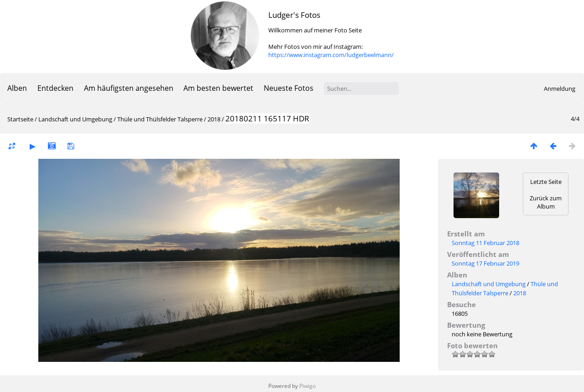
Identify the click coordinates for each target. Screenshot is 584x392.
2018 (214, 119)
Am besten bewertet (218, 88)
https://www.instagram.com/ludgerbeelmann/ (331, 55)
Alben (17, 88)
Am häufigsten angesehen (129, 88)
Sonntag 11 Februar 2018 (485, 243)
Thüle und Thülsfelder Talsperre (160, 119)
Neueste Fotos (289, 88)
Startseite (20, 119)
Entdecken (55, 88)
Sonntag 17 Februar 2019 (485, 263)
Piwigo (308, 386)
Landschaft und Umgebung (75, 119)
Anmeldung (560, 89)
